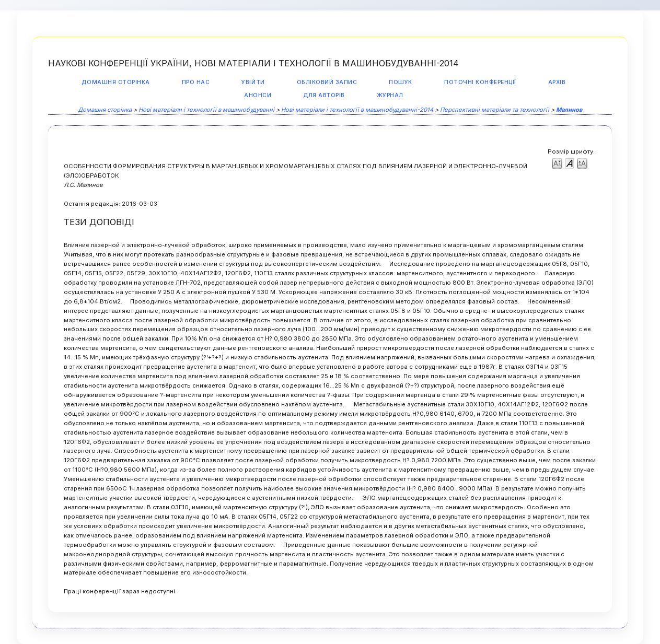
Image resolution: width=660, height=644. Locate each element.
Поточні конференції (480, 82)
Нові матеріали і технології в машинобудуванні (206, 110)
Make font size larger (582, 163)
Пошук (401, 82)
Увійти (253, 82)
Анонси (258, 95)
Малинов (569, 110)
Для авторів (324, 95)
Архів (557, 82)
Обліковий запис (327, 82)
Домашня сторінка (115, 82)
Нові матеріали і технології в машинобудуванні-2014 (357, 110)
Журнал (390, 95)
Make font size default (570, 163)
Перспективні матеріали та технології (495, 110)
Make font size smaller (557, 163)
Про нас (196, 82)
